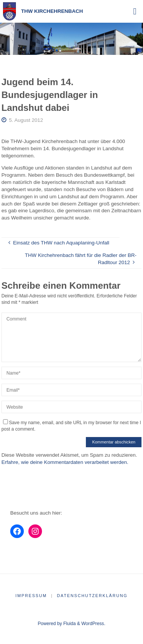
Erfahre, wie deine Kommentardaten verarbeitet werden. (65, 462)
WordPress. (93, 624)
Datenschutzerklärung (92, 596)
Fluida (69, 624)
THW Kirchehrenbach (52, 11)
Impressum (31, 596)
